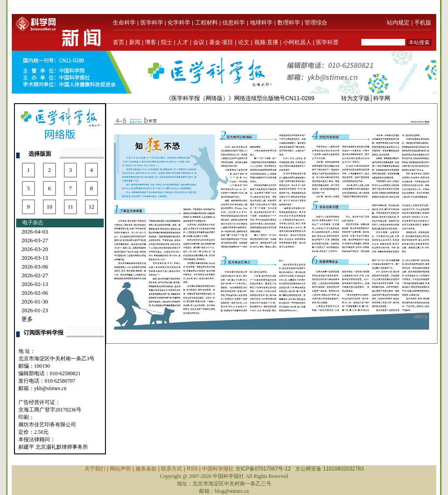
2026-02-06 (35, 293)
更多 (27, 319)
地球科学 (261, 23)
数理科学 (289, 23)
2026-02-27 (35, 275)
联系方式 (171, 469)
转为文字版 (355, 98)
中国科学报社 (218, 469)
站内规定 (398, 23)
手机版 (423, 23)
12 (92, 207)
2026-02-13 (35, 284)
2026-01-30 (35, 302)
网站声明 (120, 469)
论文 (244, 42)
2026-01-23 (35, 310)
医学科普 (327, 42)
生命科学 (124, 23)
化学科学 (179, 23)
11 (71, 207)
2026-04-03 (35, 232)
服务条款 (146, 469)
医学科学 (152, 23)
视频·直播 (266, 42)
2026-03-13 (35, 258)
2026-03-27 (35, 240)
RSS (192, 469)
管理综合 (316, 23)
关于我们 (95, 469)
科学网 (382, 98)
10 (50, 207)
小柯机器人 (297, 42)
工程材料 (206, 23)
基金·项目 (221, 42)
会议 (199, 42)
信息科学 (234, 23)
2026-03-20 (35, 249)
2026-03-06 (35, 267)
